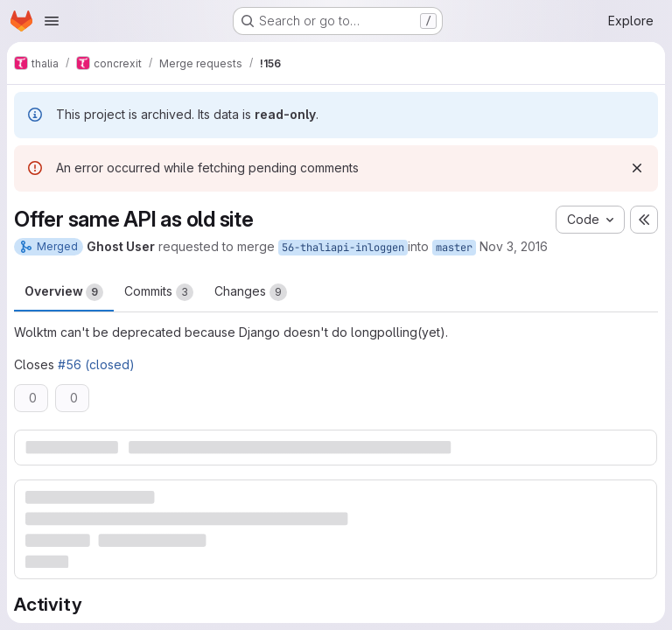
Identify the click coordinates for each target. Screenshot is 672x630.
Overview (64, 292)
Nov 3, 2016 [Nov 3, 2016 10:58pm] (514, 246)
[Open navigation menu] (52, 21)
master (454, 248)
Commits (159, 292)
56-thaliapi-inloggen (343, 248)
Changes (251, 292)
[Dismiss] (637, 168)
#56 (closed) (96, 364)
